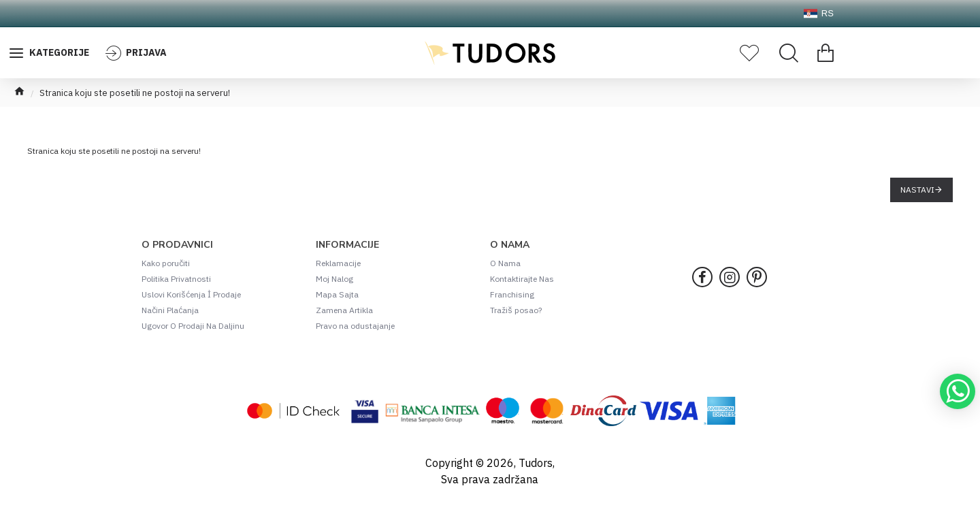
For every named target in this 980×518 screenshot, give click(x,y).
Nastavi (917, 190)
